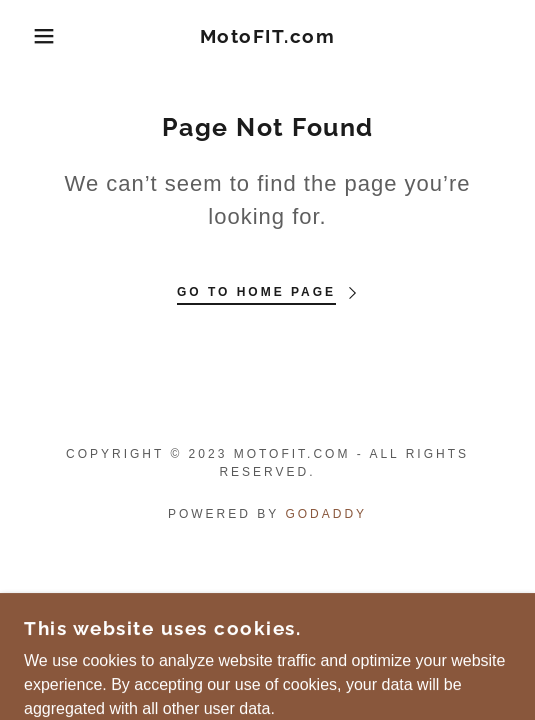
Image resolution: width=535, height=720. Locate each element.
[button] (37, 36)
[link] (267, 36)
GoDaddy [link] (326, 514)
